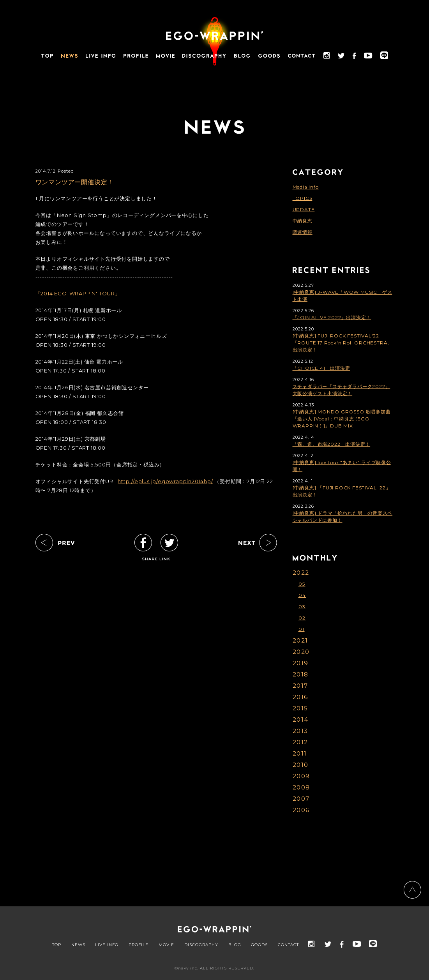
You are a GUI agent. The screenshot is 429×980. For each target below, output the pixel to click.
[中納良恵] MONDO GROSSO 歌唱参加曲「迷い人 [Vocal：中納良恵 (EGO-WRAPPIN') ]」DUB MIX (342, 419)
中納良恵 (303, 221)
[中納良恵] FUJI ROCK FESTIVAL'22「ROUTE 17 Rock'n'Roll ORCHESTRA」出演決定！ (343, 343)
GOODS (259, 945)
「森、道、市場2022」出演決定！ (332, 444)
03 (302, 607)
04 (302, 595)
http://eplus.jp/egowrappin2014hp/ (165, 481)
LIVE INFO (107, 945)
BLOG (235, 945)
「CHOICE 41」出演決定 (321, 368)
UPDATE (304, 209)
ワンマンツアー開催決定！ (75, 182)
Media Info (306, 187)
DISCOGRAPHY (201, 945)
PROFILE (139, 945)
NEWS (78, 945)
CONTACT (288, 945)
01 (302, 629)
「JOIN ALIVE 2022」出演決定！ (332, 317)
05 (302, 584)
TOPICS (303, 198)
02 (302, 618)
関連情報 (303, 232)
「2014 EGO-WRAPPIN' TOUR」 (78, 293)
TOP (57, 945)
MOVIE (166, 945)
